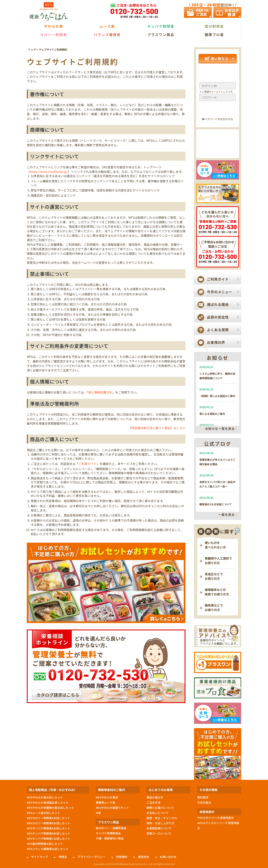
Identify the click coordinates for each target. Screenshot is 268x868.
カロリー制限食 (54, 35)
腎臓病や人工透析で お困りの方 (218, 561)
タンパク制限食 (161, 26)
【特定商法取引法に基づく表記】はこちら (157, 428)
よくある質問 (218, 330)
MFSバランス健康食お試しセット (48, 849)
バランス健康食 (107, 35)
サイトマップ (39, 857)
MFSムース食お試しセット (43, 813)
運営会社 (143, 857)
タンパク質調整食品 (108, 833)
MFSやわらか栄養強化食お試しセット (50, 808)
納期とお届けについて (160, 808)
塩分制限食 (214, 26)
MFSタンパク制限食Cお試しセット (49, 839)
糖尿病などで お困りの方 (214, 608)
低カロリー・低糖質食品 (111, 828)
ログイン (218, 109)
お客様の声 (216, 342)
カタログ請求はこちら (58, 695)
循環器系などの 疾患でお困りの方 (217, 592)
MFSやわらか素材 (107, 797)
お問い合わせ (168, 857)
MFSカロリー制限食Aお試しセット (49, 818)
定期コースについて (159, 833)
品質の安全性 (218, 317)
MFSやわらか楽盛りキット (113, 808)
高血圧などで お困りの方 (214, 576)
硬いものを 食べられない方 (215, 545)
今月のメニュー (220, 292)
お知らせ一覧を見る (220, 429)
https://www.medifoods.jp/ (49, 172)
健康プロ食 (214, 35)
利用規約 (122, 857)
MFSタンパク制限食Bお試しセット (49, 833)
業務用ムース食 (105, 802)
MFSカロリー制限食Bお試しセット (49, 823)
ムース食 (107, 26)
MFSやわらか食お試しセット (45, 797)
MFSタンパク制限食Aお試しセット (49, 828)
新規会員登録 (218, 151)
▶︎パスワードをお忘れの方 (218, 119)
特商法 (63, 857)
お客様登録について (159, 828)
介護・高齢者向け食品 (110, 838)
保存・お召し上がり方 (160, 823)
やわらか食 (54, 26)
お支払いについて (158, 813)
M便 (98, 813)
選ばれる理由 (218, 304)
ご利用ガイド (87, 464)
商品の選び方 (155, 797)
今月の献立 (204, 802)
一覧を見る (227, 515)
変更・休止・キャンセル (162, 818)
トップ (32, 49)
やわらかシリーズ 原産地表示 (216, 818)
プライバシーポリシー (92, 857)
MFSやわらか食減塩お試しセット (48, 802)
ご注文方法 (153, 802)
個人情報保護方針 (100, 392)
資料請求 (203, 797)
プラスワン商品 (161, 35)
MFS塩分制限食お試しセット (45, 844)
